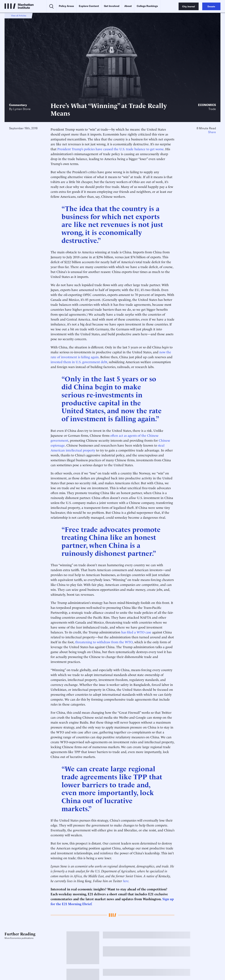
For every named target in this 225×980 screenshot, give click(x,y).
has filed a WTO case (136, 632)
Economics (207, 105)
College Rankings (147, 6)
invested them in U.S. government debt (79, 362)
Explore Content (89, 6)
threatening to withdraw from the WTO (104, 642)
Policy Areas (66, 6)
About (128, 6)
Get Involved (112, 6)
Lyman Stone (22, 109)
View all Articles (19, 16)
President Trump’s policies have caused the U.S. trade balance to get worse (110, 149)
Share (212, 132)
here (126, 881)
